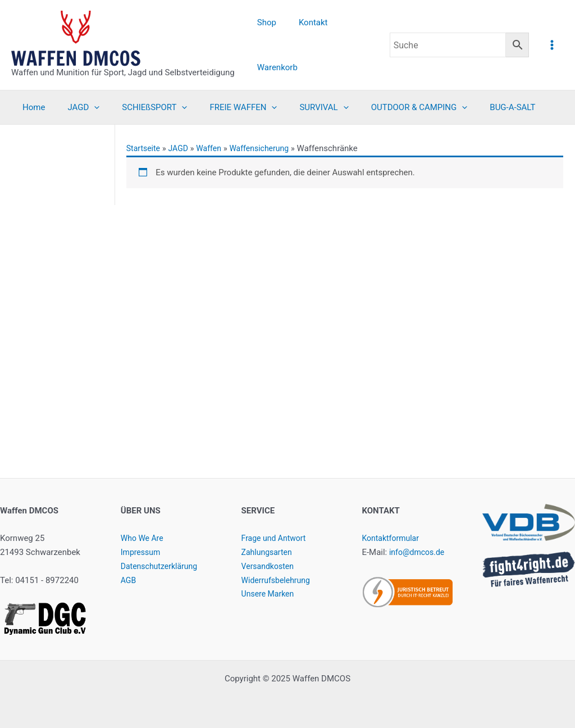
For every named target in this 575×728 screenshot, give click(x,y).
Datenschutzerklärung (162, 566)
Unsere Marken (270, 594)
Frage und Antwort (276, 538)
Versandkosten (270, 566)
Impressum (142, 552)
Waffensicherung (266, 148)
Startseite (145, 148)
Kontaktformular (392, 538)
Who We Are (143, 538)
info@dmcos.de (419, 552)
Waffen (213, 148)
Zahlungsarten (269, 552)
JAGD (181, 148)
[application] (86, 107)
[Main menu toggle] (552, 45)
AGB (129, 580)
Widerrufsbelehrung (278, 580)
